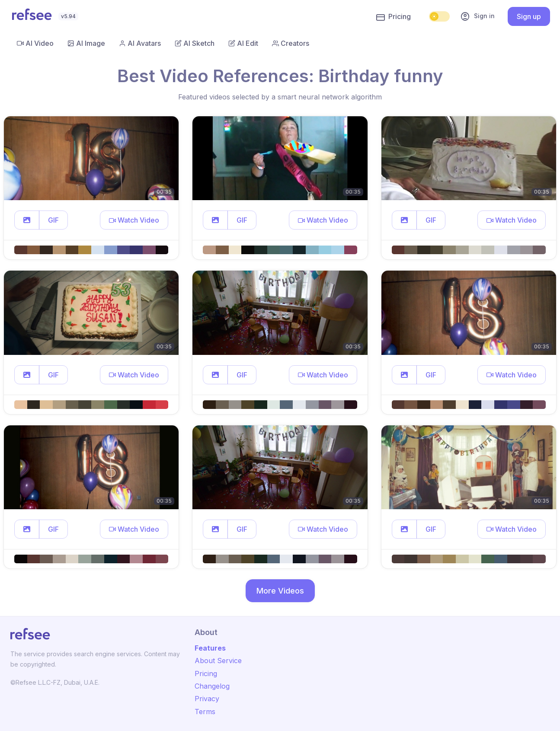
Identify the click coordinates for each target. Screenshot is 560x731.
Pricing (394, 17)
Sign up (529, 16)
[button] (27, 220)
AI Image (86, 43)
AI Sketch (195, 43)
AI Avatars (140, 43)
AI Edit (243, 43)
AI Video (35, 43)
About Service (218, 661)
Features (210, 648)
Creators (291, 43)
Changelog (212, 686)
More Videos (280, 591)
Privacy (207, 699)
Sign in (477, 16)
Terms (205, 712)
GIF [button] (53, 220)
